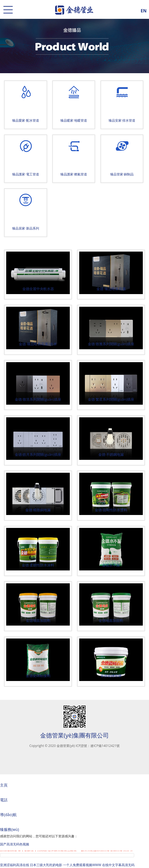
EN (144, 10)
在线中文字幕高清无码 (118, 865)
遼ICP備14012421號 (105, 746)
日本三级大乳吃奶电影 (46, 865)
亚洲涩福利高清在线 (15, 865)
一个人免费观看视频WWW (82, 865)
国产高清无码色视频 (15, 844)
